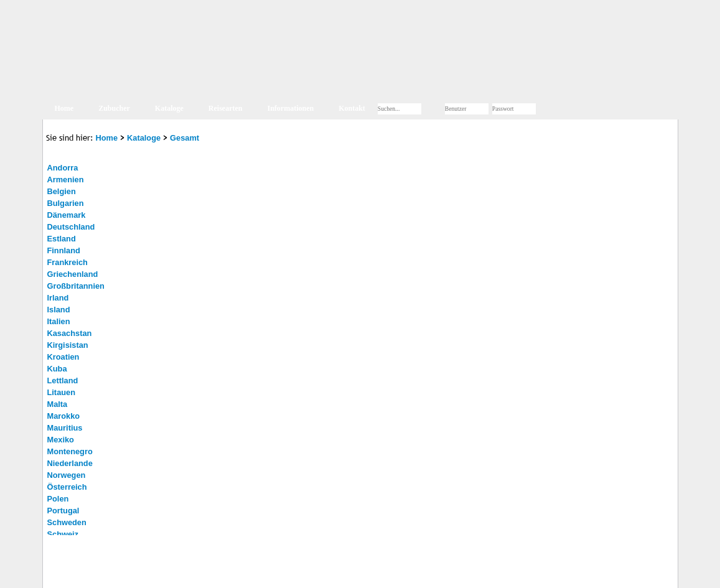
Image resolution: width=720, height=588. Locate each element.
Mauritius (65, 428)
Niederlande (70, 463)
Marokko (64, 416)
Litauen (62, 392)
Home (64, 108)
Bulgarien (66, 203)
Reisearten (226, 108)
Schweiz (63, 534)
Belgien (62, 191)
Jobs (211, 572)
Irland (58, 298)
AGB (187, 572)
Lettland (63, 380)
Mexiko (61, 440)
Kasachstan (70, 333)
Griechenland (73, 274)
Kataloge (169, 108)
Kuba (57, 369)
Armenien (66, 180)
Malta (58, 404)
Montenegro (70, 451)
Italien (59, 321)
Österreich (67, 487)
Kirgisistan (68, 345)
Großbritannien (76, 286)
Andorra (63, 168)
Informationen (291, 108)
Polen (58, 499)
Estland (62, 239)
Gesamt (185, 138)
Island (59, 310)
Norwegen (67, 475)
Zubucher (114, 108)
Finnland (64, 250)
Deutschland (71, 227)
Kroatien (63, 357)
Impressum (115, 572)
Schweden (67, 522)
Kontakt (352, 108)
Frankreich (68, 262)
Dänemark (67, 215)
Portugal (63, 511)
